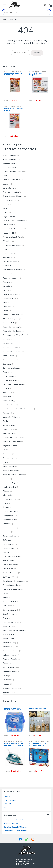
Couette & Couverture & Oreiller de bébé (18, 409)
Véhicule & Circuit (9, 667)
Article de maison (10, 71)
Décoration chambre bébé (13, 384)
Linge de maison (9, 217)
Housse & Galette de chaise (13, 229)
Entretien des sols (10, 548)
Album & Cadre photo (11, 319)
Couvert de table (9, 167)
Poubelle (6, 339)
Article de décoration (11, 192)
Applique (6, 282)
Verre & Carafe (9, 188)
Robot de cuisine (9, 601)
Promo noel (7, 680)
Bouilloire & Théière (10, 573)
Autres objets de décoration (13, 196)
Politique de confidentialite (14, 820)
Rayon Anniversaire (10, 688)
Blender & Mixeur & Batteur (13, 589)
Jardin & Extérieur (10, 610)
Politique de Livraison (12, 823)
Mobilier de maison (10, 671)
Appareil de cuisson (10, 471)
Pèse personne (9, 516)
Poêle (5, 176)
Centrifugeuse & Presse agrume (15, 581)
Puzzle (5, 663)
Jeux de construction (11, 651)
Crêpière (6, 479)
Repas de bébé (9, 425)
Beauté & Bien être (10, 499)
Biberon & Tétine (9, 433)
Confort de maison (10, 528)
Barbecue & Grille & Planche (13, 475)
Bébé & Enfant (8, 356)
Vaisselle (6, 184)
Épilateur (6, 507)
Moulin (5, 597)
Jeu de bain (7, 454)
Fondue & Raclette (10, 487)
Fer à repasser (8, 544)
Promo (5, 676)
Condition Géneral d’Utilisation (15, 827)
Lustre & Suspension (10, 294)
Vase (5, 208)
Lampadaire (7, 286)
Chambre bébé (9, 376)
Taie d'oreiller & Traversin (13, 270)
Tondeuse (7, 524)
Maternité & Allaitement (11, 417)
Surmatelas (7, 266)
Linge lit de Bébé (9, 405)
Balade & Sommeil (10, 360)
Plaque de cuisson (10, 565)
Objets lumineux (9, 298)
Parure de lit (7, 257)
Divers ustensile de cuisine (13, 172)
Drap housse (8, 253)
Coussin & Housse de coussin (14, 221)
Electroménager (9, 466)
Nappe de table (9, 233)
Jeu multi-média (9, 643)
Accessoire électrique (11, 278)
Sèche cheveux (9, 520)
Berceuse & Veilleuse (11, 368)
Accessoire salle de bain (12, 331)
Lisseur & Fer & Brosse (11, 512)
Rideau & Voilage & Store (12, 237)
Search (48, 12)
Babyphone (7, 364)
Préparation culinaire (11, 585)
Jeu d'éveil (7, 397)
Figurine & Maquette (10, 622)
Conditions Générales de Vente (16, 831)
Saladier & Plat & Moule (12, 180)
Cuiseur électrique (10, 483)
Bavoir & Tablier (9, 429)
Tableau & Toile (9, 323)
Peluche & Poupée (10, 659)
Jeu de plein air (9, 635)
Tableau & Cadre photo (12, 315)
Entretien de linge (9, 536)
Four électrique (9, 561)
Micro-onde (7, 495)
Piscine (6, 311)
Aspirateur (7, 552)
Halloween (7, 606)
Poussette (7, 372)
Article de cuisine (9, 159)
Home (4, 20)
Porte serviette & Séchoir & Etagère (16, 335)
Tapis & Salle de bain (11, 327)
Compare (8, 804)
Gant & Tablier (8, 225)
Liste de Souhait (10, 800)
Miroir (5, 302)
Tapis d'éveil (8, 401)
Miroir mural (7, 307)
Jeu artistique (8, 626)
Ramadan (6, 684)
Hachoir (6, 593)
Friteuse (6, 491)
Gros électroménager (11, 556)
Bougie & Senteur (10, 200)
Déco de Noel (8, 458)
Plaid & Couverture (10, 262)
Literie (5, 249)
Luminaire (6, 274)
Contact (7, 797)
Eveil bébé (7, 393)
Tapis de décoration (10, 347)
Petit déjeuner (8, 569)
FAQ (6, 807)
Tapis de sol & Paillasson (12, 352)
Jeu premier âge (9, 647)
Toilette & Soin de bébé (12, 442)
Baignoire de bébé (10, 446)
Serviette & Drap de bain (12, 245)
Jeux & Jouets (8, 614)
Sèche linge (7, 241)
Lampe (5, 290)
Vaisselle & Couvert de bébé (14, 438)
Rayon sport (7, 692)
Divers (5, 212)
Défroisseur (7, 540)
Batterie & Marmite (10, 163)
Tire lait (6, 421)
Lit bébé (6, 388)
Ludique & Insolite (9, 655)
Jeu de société (9, 639)
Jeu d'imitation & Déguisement (14, 630)
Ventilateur (7, 532)
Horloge (6, 204)
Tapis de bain (8, 343)
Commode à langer (10, 380)
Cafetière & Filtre (9, 577)
